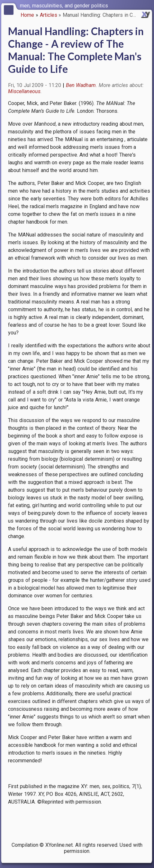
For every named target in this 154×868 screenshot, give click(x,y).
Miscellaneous (24, 91)
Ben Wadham (81, 85)
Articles (49, 15)
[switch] (148, 5)
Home (27, 15)
